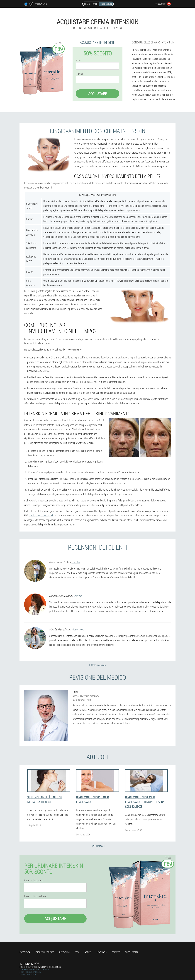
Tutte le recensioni (98, 665)
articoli (89, 952)
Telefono (79, 74)
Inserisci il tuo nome (34, 880)
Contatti (116, 952)
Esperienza (25, 952)
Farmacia (102, 952)
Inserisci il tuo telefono (35, 896)
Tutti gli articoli (98, 846)
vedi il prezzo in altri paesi (41, 515)
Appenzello (78, 629)
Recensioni (64, 952)
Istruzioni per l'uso (45, 952)
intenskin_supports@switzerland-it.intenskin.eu (40, 967)
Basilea (76, 562)
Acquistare (98, 94)
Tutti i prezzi (132, 952)
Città (77, 952)
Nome (78, 60)
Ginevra (77, 596)
